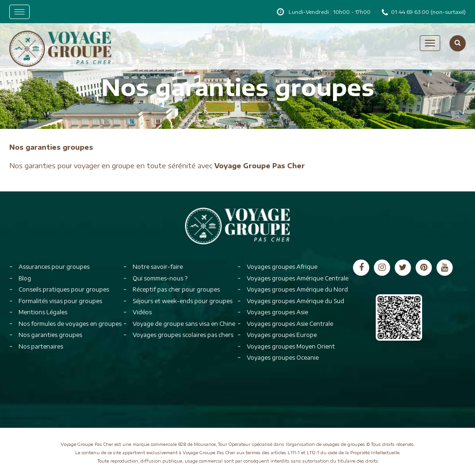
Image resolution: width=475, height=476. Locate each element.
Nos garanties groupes (50, 335)
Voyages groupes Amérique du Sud (295, 301)
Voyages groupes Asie (277, 312)
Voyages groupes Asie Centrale (290, 324)
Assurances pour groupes (54, 267)
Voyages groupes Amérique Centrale (298, 278)
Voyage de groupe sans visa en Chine (184, 324)
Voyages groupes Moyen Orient (291, 346)
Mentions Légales (43, 312)
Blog (25, 278)
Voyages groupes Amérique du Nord (297, 289)
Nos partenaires (41, 346)
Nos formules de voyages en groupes (70, 324)
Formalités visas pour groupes (60, 301)
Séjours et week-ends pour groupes (183, 301)
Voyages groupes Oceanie (283, 358)
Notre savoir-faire (158, 267)
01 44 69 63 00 (411, 12)
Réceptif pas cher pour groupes (176, 289)
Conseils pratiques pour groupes (64, 289)
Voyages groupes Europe (282, 335)
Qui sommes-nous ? (160, 278)
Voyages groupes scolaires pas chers (183, 335)
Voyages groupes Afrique (282, 267)
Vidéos (142, 312)
